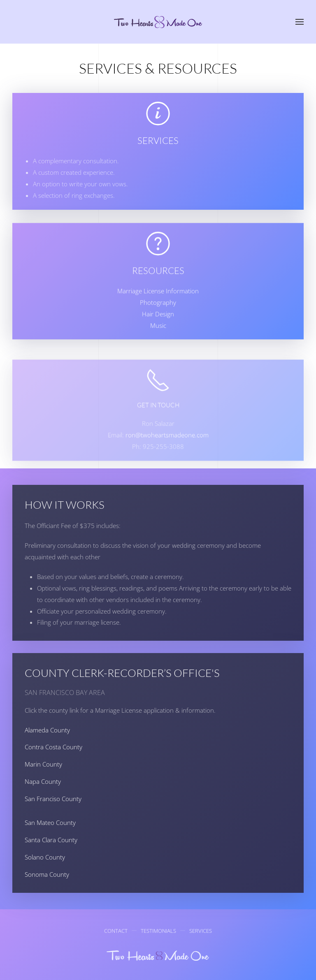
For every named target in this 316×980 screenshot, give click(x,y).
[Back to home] (158, 22)
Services (201, 932)
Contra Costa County (53, 747)
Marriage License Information (158, 300)
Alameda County (47, 730)
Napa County (43, 781)
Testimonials (158, 932)
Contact (116, 932)
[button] (300, 22)
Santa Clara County (51, 840)
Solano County (45, 857)
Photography (158, 312)
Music (158, 335)
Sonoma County (47, 874)
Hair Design (158, 323)
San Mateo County (50, 822)
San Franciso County (53, 799)
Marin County (43, 764)
